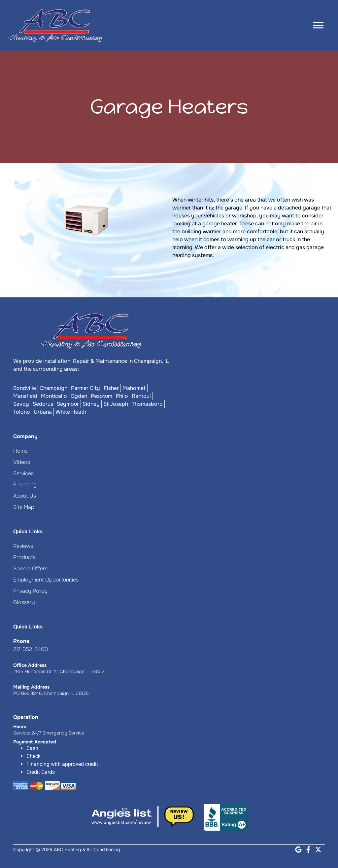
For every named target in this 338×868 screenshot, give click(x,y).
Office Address (30, 665)
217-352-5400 (31, 649)
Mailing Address (31, 687)
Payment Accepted (35, 742)
